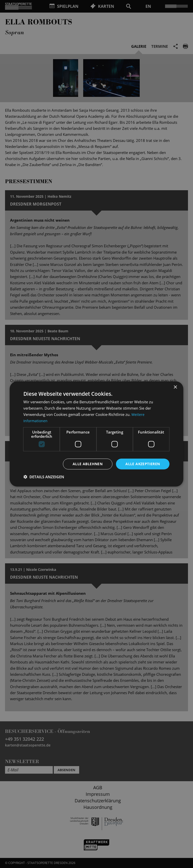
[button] (44, 477)
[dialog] (96, 434)
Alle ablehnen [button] (88, 464)
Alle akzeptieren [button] (143, 464)
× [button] (175, 387)
